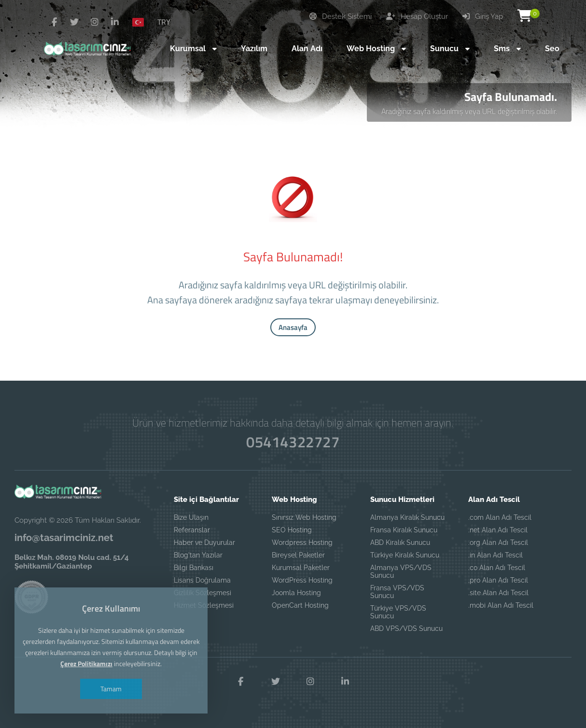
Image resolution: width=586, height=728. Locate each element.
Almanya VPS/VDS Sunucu (401, 571)
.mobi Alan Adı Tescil (501, 605)
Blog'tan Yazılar (198, 555)
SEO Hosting (292, 530)
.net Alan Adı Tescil (498, 530)
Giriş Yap (483, 16)
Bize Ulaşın (191, 517)
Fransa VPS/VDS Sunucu (397, 592)
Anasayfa (293, 327)
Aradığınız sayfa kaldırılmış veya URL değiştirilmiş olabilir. (469, 111)
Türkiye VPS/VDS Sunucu (398, 612)
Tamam (111, 689)
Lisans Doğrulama (202, 580)
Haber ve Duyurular (204, 542)
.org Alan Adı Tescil (498, 542)
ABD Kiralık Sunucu (400, 542)
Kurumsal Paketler (301, 568)
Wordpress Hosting (302, 542)
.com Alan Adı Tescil (500, 517)
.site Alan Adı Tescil (498, 593)
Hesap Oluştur (417, 16)
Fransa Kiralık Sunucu (404, 530)
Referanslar (192, 530)
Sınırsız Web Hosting (304, 517)
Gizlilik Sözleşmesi (202, 593)
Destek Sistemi (341, 16)
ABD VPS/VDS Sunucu (406, 628)
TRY (164, 22)
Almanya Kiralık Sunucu (407, 517)
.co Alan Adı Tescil (497, 568)
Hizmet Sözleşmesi (204, 605)
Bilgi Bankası (194, 568)
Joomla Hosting (296, 593)
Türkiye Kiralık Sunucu (405, 555)
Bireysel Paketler (298, 555)
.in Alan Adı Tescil (495, 555)
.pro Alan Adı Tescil (498, 580)
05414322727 (293, 442)
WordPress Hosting (302, 580)
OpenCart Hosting (300, 605)
